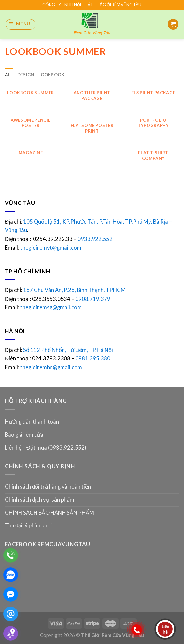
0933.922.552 (96, 239)
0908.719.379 (93, 299)
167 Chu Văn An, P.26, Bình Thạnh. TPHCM (74, 290)
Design (26, 75)
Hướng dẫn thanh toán (32, 422)
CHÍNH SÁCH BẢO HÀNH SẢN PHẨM (50, 513)
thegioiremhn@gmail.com (51, 367)
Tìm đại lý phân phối (28, 525)
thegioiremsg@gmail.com (51, 307)
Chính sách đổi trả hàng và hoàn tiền (48, 487)
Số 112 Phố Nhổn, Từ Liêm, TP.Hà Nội (68, 350)
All (9, 75)
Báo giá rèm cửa (24, 435)
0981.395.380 (93, 358)
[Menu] (21, 24)
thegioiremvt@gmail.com (51, 248)
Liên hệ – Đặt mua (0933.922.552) (46, 448)
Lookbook (51, 75)
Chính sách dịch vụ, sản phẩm (40, 500)
